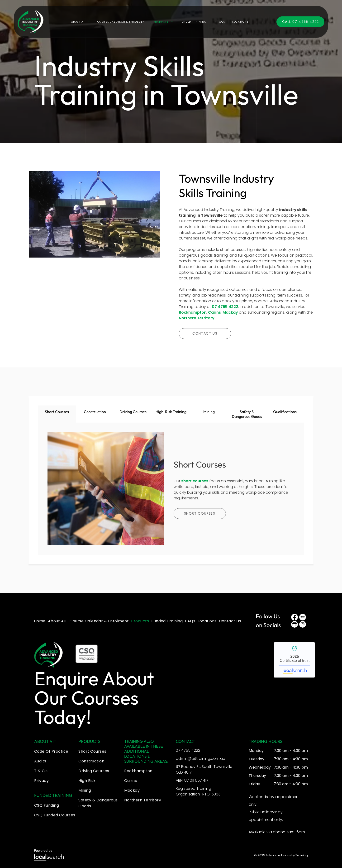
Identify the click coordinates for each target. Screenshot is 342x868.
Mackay (230, 312)
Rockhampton (193, 312)
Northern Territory (197, 318)
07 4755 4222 (225, 307)
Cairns (214, 312)
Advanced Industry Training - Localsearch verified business (294, 657)
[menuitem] (81, 25)
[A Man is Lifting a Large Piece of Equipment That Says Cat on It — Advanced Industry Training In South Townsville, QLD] (95, 231)
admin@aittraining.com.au (200, 756)
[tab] (57, 414)
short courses (195, 480)
